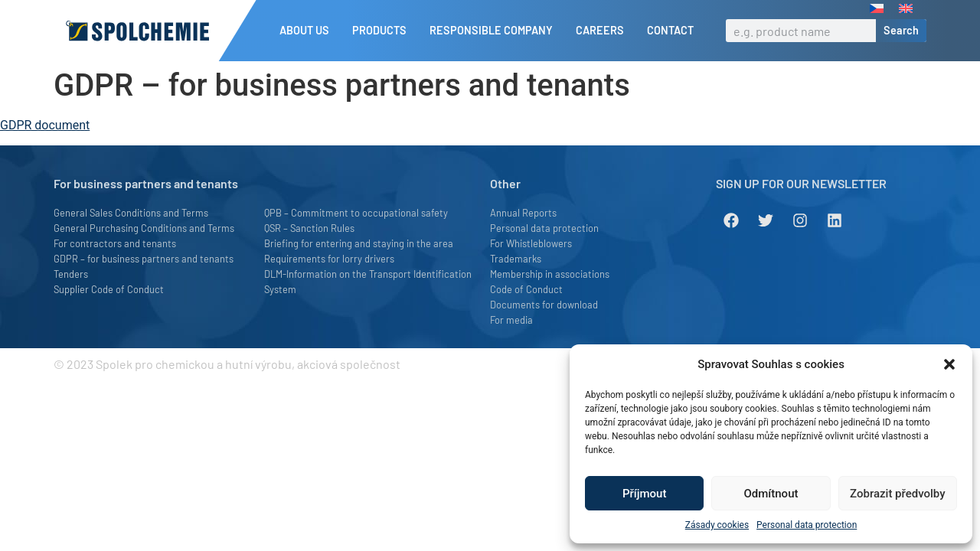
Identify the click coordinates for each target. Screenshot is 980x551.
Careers (604, 31)
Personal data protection (807, 525)
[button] (949, 364)
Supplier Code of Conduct (109, 289)
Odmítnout (771, 494)
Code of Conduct (526, 289)
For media (511, 320)
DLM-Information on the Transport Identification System (368, 282)
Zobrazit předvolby (898, 494)
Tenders (71, 274)
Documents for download (544, 305)
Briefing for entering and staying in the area (359, 243)
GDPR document (45, 125)
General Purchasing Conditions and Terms (144, 228)
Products (383, 31)
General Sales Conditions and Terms (131, 213)
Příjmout (644, 494)
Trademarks (516, 259)
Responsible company (495, 31)
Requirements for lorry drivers (329, 259)
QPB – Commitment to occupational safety (356, 213)
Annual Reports (523, 213)
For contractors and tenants (115, 243)
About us (308, 31)
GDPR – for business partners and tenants (144, 259)
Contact (670, 30)
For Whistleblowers (531, 243)
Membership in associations (550, 274)
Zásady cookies (717, 525)
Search (901, 30)
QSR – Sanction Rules (309, 228)
